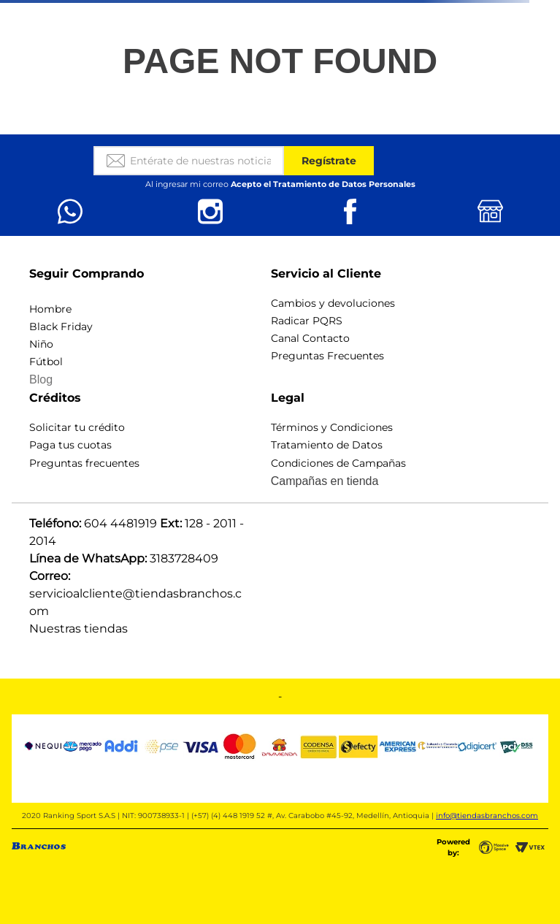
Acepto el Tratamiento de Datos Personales (323, 184)
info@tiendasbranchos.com (487, 816)
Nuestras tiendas (78, 629)
